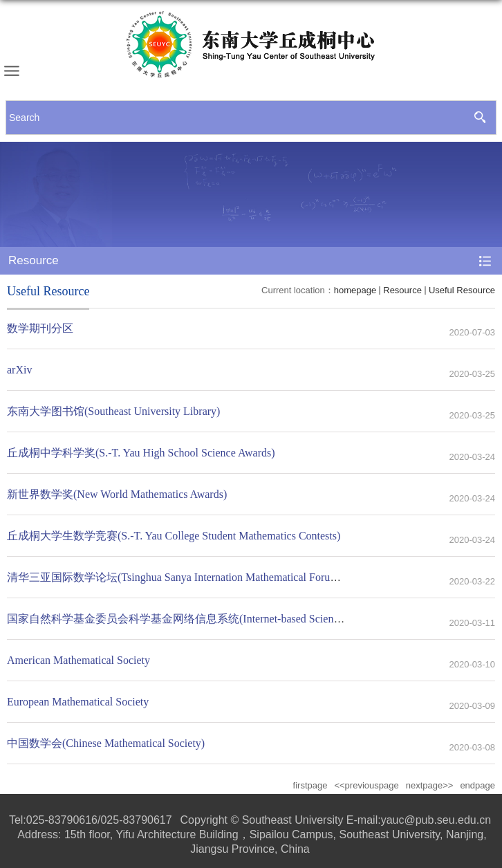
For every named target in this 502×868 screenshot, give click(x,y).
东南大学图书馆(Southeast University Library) (113, 411)
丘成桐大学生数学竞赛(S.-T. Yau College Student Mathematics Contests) (174, 536)
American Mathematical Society (78, 660)
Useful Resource (462, 290)
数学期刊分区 (40, 328)
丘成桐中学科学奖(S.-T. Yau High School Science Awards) (141, 453)
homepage (355, 290)
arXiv (19, 370)
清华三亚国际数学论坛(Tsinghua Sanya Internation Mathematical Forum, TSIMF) (194, 577)
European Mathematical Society (78, 702)
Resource (402, 290)
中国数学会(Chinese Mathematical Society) (106, 743)
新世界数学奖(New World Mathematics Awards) (117, 494)
